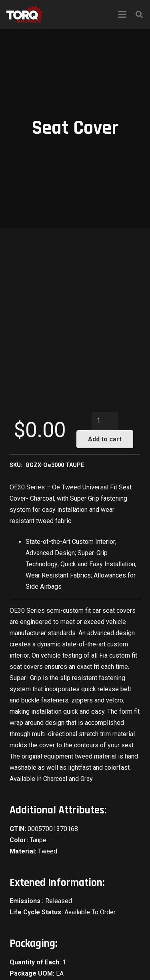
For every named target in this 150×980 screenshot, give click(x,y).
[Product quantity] (105, 421)
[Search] (139, 14)
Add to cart (105, 439)
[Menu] (122, 14)
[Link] (24, 14)
